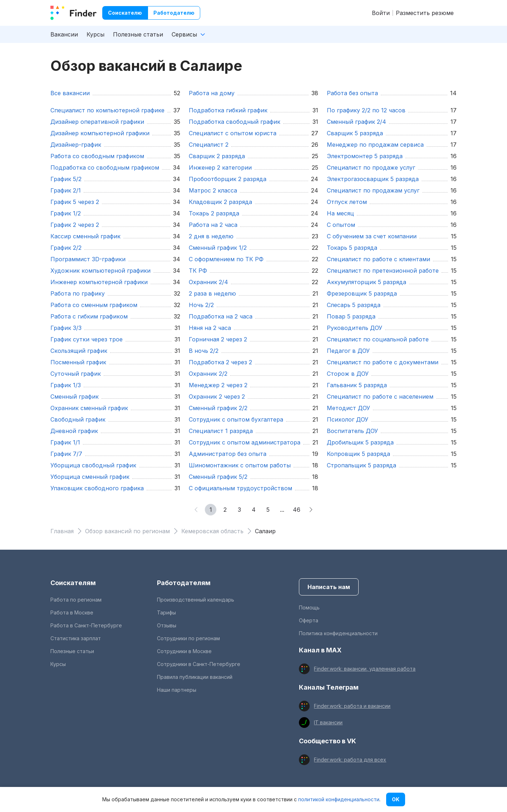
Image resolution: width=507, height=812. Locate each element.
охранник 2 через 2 (217, 397)
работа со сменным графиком (94, 305)
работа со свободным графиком (97, 156)
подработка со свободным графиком (105, 167)
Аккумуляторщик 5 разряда (366, 282)
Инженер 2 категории (220, 167)
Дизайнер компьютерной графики (100, 133)
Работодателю (174, 13)
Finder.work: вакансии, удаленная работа (365, 669)
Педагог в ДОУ (348, 351)
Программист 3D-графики (88, 259)
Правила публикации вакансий (195, 677)
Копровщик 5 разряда (358, 454)
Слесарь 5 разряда (354, 305)
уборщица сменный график (90, 477)
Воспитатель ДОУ (352, 431)
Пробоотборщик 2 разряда (228, 179)
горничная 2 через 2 (218, 339)
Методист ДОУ (348, 408)
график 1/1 (65, 442)
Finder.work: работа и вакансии (352, 706)
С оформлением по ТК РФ (226, 259)
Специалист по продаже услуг (371, 167)
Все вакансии (70, 93)
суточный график (76, 374)
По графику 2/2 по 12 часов (366, 110)
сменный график (75, 397)
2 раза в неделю (212, 293)
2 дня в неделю (211, 236)
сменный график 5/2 (218, 477)
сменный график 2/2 (218, 408)
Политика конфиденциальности (338, 633)
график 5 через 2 (75, 202)
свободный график (78, 419)
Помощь (309, 607)
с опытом (341, 225)
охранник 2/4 (208, 282)
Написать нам (329, 587)
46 (297, 510)
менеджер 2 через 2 (218, 385)
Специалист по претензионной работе (383, 271)
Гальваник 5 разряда (357, 385)
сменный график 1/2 (218, 248)
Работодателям (184, 583)
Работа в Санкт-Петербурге (86, 625)
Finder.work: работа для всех (350, 760)
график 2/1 (66, 190)
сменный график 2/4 (356, 122)
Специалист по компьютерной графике (107, 110)
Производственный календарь (196, 600)
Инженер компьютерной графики (99, 282)
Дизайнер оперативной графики (97, 122)
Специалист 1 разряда (221, 431)
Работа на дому (212, 93)
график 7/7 (66, 454)
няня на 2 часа (210, 328)
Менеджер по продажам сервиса (375, 145)
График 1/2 (66, 213)
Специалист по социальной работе (378, 339)
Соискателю (125, 13)
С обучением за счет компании (372, 236)
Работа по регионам (76, 600)
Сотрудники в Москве (184, 651)
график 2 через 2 (75, 225)
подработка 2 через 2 (220, 362)
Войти (381, 13)
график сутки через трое (87, 339)
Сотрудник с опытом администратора (245, 442)
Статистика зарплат (76, 638)
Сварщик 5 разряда (355, 133)
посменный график (78, 362)
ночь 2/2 (201, 305)
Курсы (95, 34)
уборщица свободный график (93, 465)
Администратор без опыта (228, 454)
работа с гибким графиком (89, 316)
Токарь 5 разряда (352, 248)
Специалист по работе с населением (380, 397)
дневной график (74, 431)
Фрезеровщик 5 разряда (362, 293)
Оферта (309, 620)
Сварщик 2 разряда (217, 156)
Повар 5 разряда (351, 316)
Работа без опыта (352, 93)
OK (396, 799)
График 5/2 (66, 179)
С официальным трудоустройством (240, 488)
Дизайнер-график (76, 145)
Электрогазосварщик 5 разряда (373, 179)
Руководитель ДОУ (355, 328)
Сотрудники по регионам (188, 638)
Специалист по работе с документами (383, 362)
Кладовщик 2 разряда (220, 202)
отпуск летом (347, 202)
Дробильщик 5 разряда (360, 442)
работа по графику (78, 293)
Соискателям (73, 583)
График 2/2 (66, 248)
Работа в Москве (72, 612)
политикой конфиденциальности (339, 799)
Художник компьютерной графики (100, 271)
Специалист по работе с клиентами (378, 259)
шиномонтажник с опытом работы (240, 465)
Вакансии (64, 34)
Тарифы (166, 612)
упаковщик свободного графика (97, 488)
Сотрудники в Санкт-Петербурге (199, 664)
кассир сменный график (85, 236)
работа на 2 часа (213, 225)
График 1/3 (66, 385)
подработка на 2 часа (221, 316)
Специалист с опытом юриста (233, 133)
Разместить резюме (425, 13)
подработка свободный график (235, 122)
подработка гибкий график (228, 110)
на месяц (340, 213)
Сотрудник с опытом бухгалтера (236, 419)
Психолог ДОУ (348, 419)
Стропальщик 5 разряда (361, 465)
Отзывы (167, 625)
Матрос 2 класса (213, 190)
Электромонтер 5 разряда (365, 156)
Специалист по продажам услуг (373, 190)
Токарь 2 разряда (214, 213)
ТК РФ (198, 271)
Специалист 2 (209, 145)
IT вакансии (328, 722)
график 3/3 (66, 328)
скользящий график (79, 351)
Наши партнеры (177, 690)
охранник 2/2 (208, 374)
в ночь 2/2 (204, 351)
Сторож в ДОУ (348, 374)
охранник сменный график (89, 408)
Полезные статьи (138, 34)
